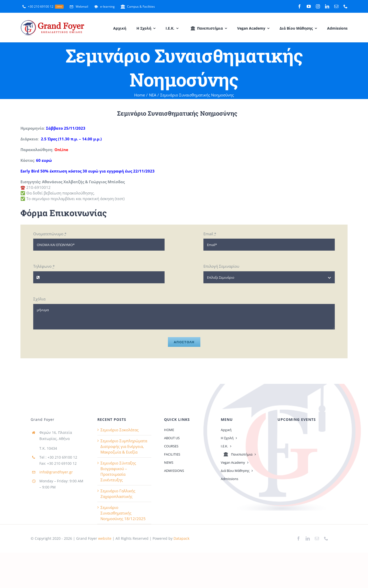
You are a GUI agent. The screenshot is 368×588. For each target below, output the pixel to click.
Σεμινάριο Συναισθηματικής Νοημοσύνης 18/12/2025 (123, 513)
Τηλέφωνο (44, 266)
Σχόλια (39, 299)
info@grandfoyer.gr (56, 472)
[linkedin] (327, 6)
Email (210, 234)
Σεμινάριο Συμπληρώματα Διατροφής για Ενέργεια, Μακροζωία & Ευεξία (124, 446)
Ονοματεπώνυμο (50, 234)
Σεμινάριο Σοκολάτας (119, 430)
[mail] (336, 6)
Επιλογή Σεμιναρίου (221, 266)
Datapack (181, 538)
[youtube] (309, 6)
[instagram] (318, 6)
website (104, 538)
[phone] (346, 6)
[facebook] (300, 6)
